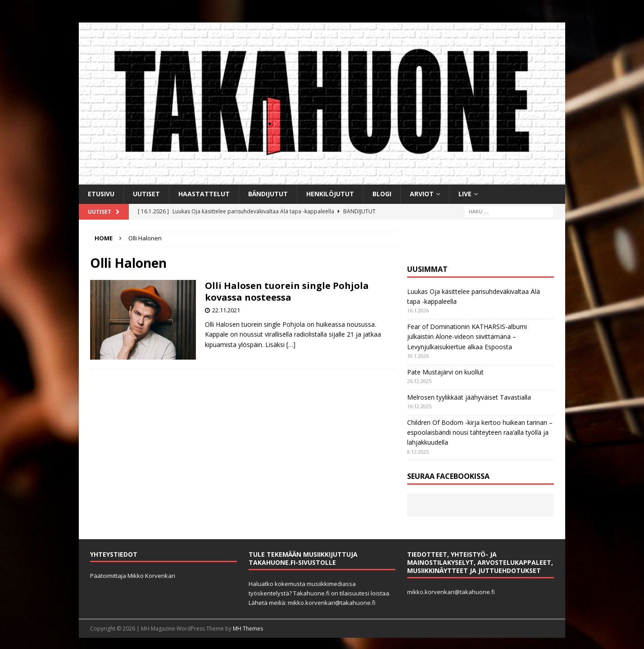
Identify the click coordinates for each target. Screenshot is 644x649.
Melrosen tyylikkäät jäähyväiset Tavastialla (469, 397)
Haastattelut (204, 194)
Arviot (422, 194)
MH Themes (248, 629)
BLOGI (382, 194)
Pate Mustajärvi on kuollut (445, 372)
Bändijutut (268, 194)
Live (465, 194)
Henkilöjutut (330, 194)
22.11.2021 (226, 310)
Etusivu (101, 194)
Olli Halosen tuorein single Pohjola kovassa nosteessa (287, 291)
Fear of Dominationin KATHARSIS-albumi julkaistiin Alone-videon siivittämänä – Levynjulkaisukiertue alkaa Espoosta (467, 337)
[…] (291, 345)
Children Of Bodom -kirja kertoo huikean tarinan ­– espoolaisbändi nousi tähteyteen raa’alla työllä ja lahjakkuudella (480, 433)
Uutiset (146, 194)
